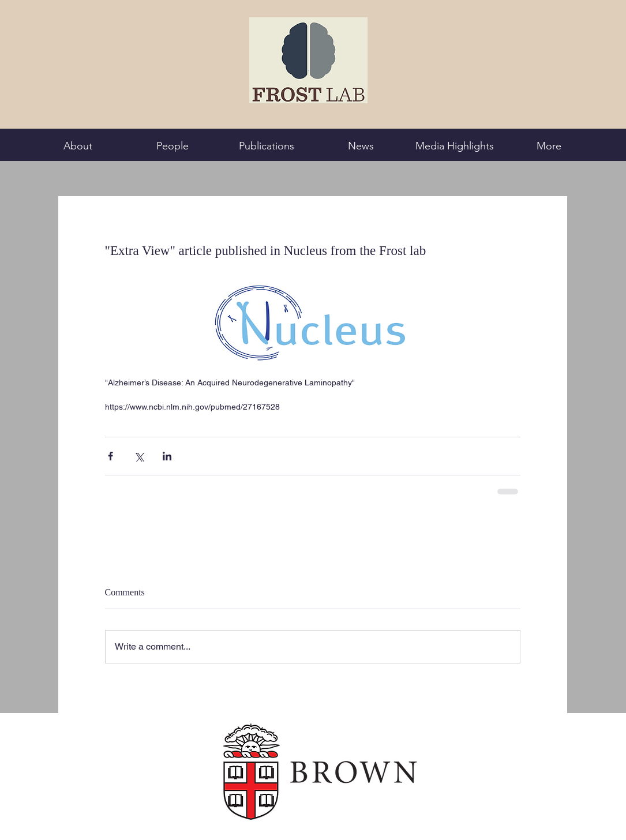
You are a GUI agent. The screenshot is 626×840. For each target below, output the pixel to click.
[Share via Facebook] (110, 456)
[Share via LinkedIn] (167, 456)
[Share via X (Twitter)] (139, 456)
